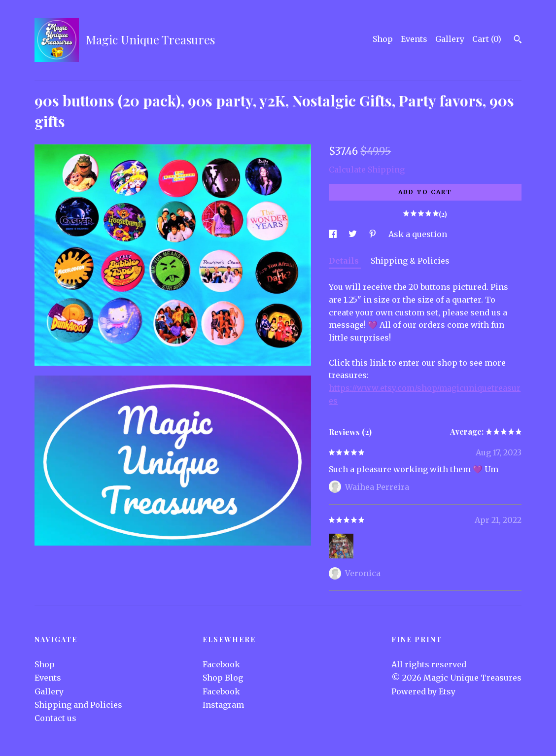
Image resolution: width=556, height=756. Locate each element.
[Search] (518, 40)
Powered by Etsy (423, 691)
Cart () (487, 39)
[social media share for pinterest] (374, 234)
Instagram (223, 705)
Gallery (450, 39)
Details (345, 261)
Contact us (55, 718)
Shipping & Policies (410, 261)
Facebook (221, 664)
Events (414, 39)
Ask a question (418, 234)
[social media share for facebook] (334, 234)
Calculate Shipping (367, 170)
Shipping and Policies (78, 705)
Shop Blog (223, 678)
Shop (383, 39)
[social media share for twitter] (354, 234)
